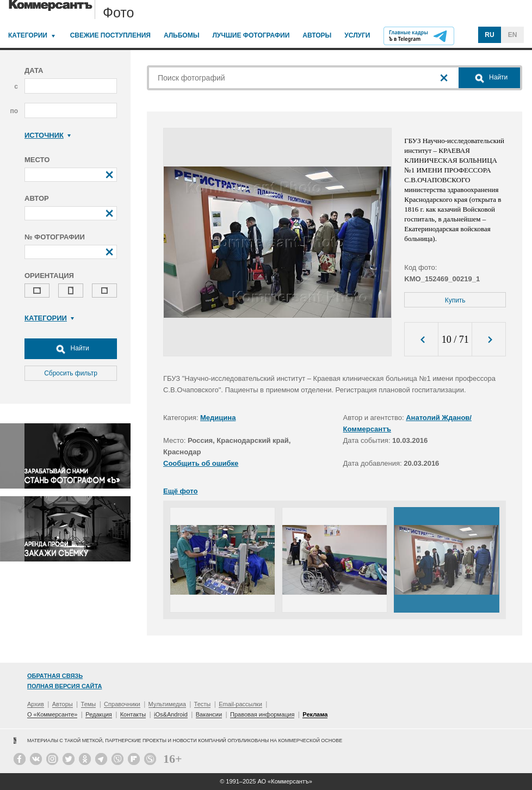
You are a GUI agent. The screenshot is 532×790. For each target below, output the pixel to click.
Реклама (315, 714)
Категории (28, 35)
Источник (48, 135)
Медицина (218, 418)
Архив (36, 704)
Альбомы (182, 35)
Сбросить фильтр (71, 373)
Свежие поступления (110, 35)
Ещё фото (180, 491)
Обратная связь (55, 676)
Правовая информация (262, 714)
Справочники (122, 704)
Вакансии (209, 714)
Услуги (357, 35)
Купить (455, 300)
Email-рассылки (240, 704)
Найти (71, 349)
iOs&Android (171, 714)
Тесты (203, 704)
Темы (89, 704)
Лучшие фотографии (251, 35)
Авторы (317, 35)
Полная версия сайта (64, 686)
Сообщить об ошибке (201, 463)
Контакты (133, 714)
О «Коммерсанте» (52, 714)
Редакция (98, 714)
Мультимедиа (167, 704)
